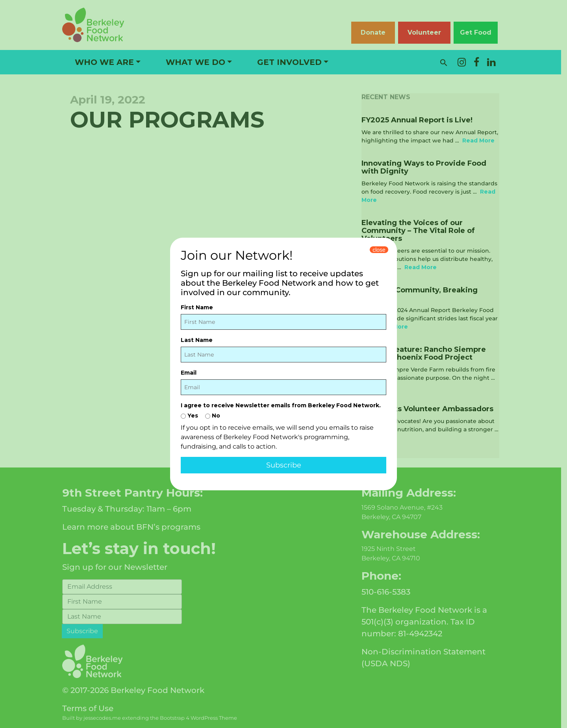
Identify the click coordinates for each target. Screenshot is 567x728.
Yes (189, 416)
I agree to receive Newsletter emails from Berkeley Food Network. (281, 405)
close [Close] (379, 250)
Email (189, 373)
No (213, 416)
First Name (197, 307)
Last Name (197, 340)
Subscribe (284, 465)
